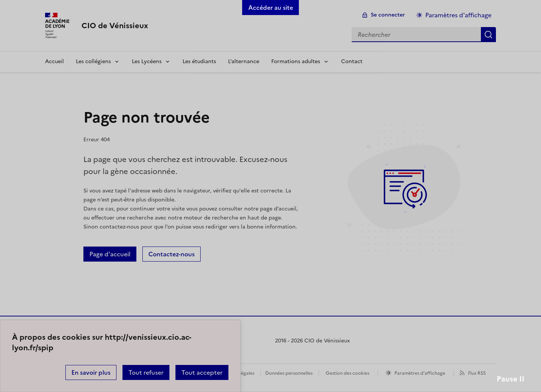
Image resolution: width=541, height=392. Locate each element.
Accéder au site (271, 8)
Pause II (511, 379)
